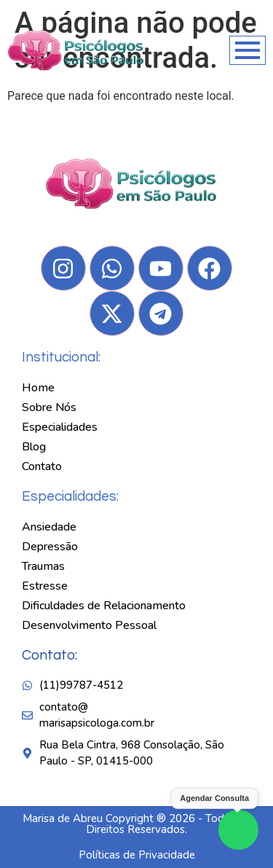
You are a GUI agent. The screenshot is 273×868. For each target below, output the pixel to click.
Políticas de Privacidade (137, 855)
